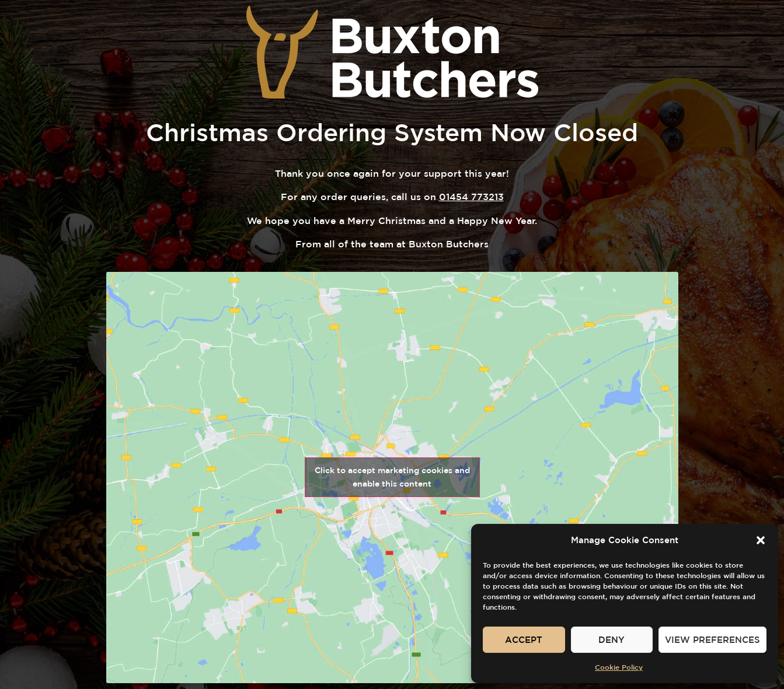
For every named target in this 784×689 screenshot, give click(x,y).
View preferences (712, 640)
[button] (761, 540)
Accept (524, 640)
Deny (611, 640)
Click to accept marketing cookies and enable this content (392, 477)
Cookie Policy (619, 667)
